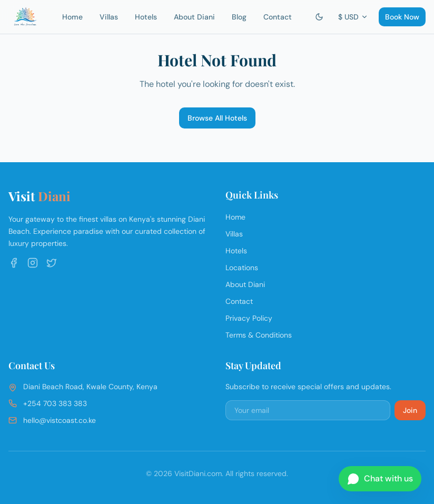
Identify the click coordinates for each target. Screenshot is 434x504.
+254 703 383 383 (55, 403)
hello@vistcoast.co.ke (60, 420)
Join (410, 410)
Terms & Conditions (259, 335)
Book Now (402, 17)
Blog (239, 17)
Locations (242, 268)
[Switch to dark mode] (319, 17)
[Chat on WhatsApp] (380, 479)
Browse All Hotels (217, 118)
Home (72, 17)
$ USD (353, 17)
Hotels (146, 17)
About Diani (194, 17)
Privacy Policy (249, 318)
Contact (278, 17)
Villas (109, 17)
